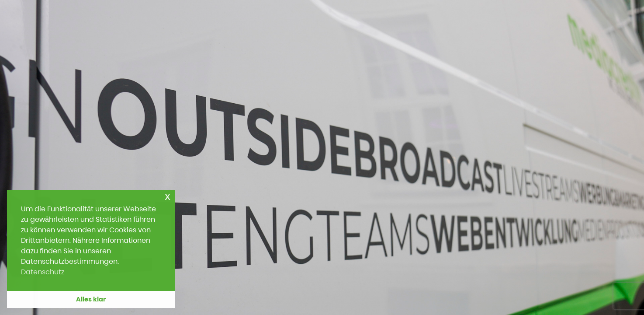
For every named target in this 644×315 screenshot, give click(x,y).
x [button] (168, 196)
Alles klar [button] (91, 299)
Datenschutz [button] (43, 272)
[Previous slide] (27, 154)
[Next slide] (617, 154)
